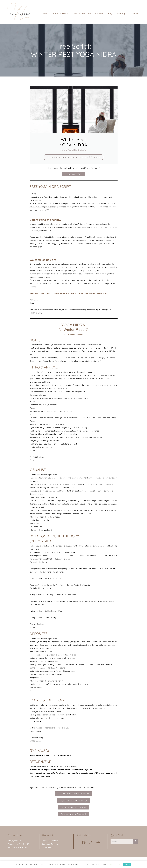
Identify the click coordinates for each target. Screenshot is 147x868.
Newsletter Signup (50, 848)
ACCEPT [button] (127, 864)
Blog (110, 14)
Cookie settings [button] (114, 864)
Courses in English (60, 14)
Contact (134, 14)
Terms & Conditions (50, 842)
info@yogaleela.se (16, 842)
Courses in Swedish (82, 14)
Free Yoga (121, 14)
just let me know (85, 294)
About (45, 14)
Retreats (99, 14)
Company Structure (50, 845)
